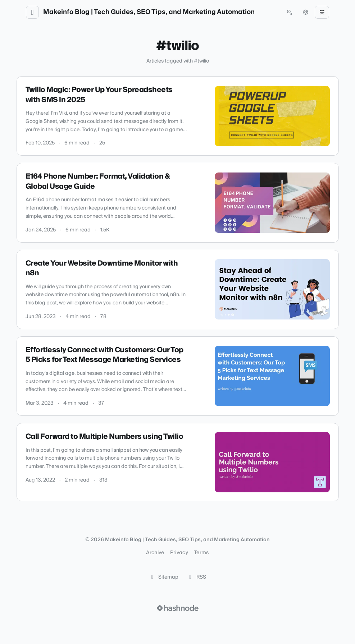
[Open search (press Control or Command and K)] (290, 12)
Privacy (179, 553)
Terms (201, 553)
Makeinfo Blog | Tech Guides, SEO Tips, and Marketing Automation (149, 12)
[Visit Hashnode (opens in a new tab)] (178, 608)
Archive (155, 553)
